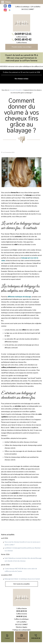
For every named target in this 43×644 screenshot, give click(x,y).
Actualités (19, 90)
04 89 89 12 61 (23, 34)
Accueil (12, 90)
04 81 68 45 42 (23, 39)
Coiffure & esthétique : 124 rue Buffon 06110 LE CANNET (28, 8)
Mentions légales (22, 627)
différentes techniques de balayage (19, 297)
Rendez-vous (21, 638)
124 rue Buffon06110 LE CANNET (21, 623)
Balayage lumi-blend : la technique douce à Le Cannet (22, 579)
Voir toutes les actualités (21, 584)
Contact (7, 638)
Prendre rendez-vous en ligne (22, 47)
